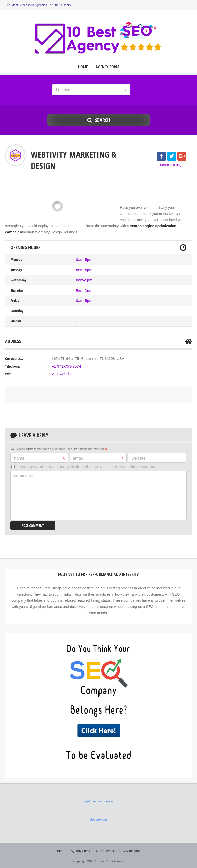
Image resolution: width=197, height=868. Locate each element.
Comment (24, 476)
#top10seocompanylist (98, 801)
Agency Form (107, 67)
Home (83, 67)
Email (98, 458)
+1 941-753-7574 (66, 366)
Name (40, 458)
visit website (61, 374)
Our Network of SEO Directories (118, 850)
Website (139, 458)
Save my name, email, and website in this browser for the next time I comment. (89, 467)
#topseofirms (99, 819)
